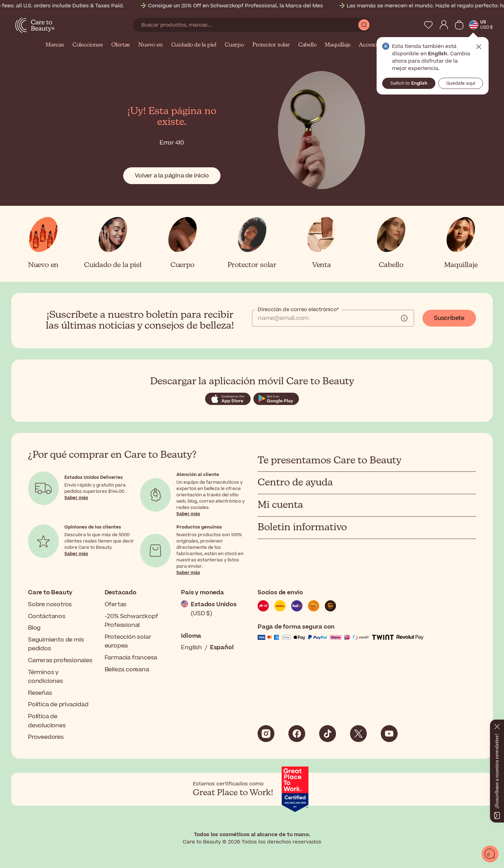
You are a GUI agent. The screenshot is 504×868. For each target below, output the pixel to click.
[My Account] (444, 25)
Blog (34, 628)
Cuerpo (234, 45)
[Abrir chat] (490, 854)
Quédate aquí (461, 83)
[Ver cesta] (459, 25)
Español (222, 647)
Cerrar (479, 47)
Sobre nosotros (50, 604)
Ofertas (121, 45)
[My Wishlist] (428, 25)
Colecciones (88, 45)
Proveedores (46, 737)
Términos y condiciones (45, 677)
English (191, 647)
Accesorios (373, 45)
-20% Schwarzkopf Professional (131, 621)
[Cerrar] (497, 725)
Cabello (307, 45)
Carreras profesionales (60, 660)
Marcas (55, 45)
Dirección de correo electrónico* (298, 310)
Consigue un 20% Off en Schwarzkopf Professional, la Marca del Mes (251, 6)
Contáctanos (47, 616)
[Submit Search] (364, 25)
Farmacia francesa (131, 658)
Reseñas (40, 693)
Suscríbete (449, 318)
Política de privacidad (58, 705)
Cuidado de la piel (194, 45)
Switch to (409, 83)
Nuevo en (150, 45)
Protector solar (271, 45)
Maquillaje (338, 45)
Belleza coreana (127, 670)
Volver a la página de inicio (172, 176)
